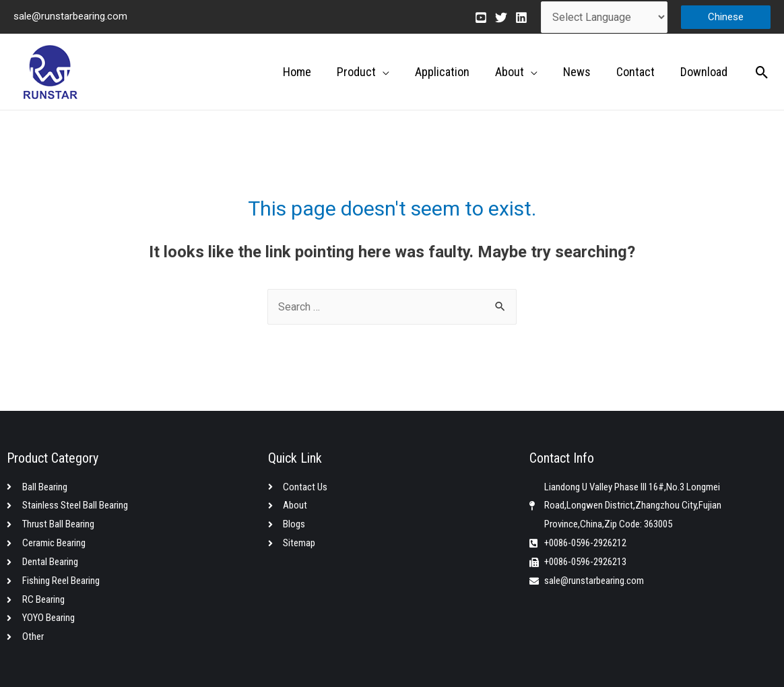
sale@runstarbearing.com (70, 16)
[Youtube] (481, 18)
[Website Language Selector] (604, 17)
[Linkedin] (521, 18)
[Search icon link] (762, 72)
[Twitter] (501, 18)
